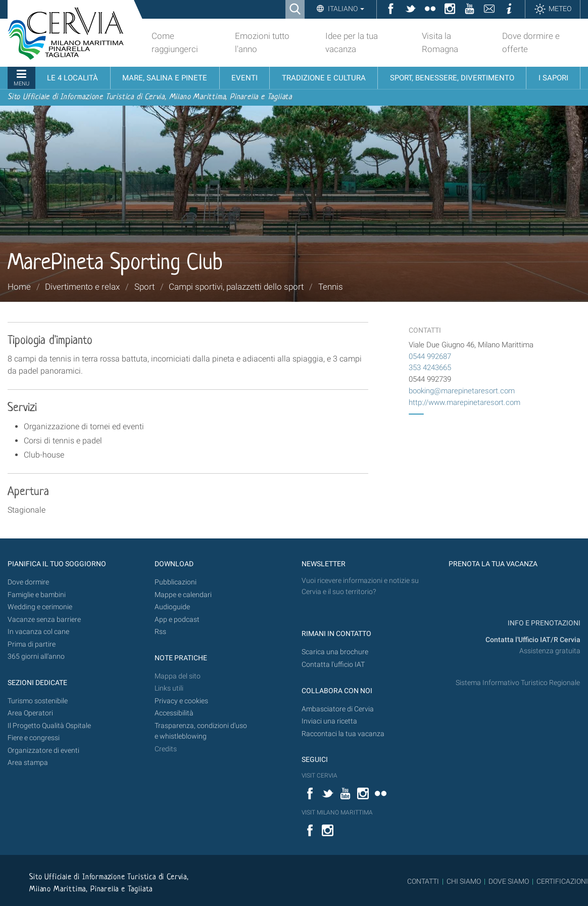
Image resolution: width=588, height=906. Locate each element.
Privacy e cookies (181, 701)
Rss (160, 632)
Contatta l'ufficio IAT (333, 665)
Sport (144, 287)
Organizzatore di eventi (43, 751)
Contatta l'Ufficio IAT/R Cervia (533, 640)
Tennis (331, 287)
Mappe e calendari (183, 595)
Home (19, 287)
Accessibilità (174, 713)
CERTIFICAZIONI (562, 881)
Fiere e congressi (34, 738)
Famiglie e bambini (37, 595)
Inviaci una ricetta (329, 721)
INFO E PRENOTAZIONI (543, 623)
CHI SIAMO (464, 881)
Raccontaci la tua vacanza (343, 734)
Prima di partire (32, 644)
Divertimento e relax (82, 287)
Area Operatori (30, 713)
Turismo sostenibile (38, 701)
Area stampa (28, 763)
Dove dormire (28, 582)
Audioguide (172, 607)
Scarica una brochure (335, 652)
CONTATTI (423, 881)
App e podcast (177, 620)
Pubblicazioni (176, 582)
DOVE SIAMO (508, 881)
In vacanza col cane (38, 632)
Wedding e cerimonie (40, 607)
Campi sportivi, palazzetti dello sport (236, 287)
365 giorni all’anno (36, 656)
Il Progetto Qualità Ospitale (49, 726)
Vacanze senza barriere (44, 620)
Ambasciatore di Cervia (338, 709)
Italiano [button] (345, 9)
